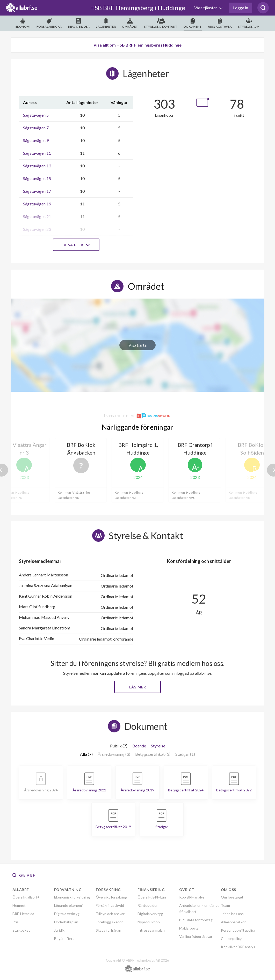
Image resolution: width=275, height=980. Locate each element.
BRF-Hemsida (23, 914)
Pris (16, 922)
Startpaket (21, 930)
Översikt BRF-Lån (152, 897)
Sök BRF (24, 875)
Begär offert (64, 938)
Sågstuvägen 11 (37, 153)
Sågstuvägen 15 (37, 178)
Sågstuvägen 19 (37, 204)
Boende (139, 746)
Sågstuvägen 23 (37, 229)
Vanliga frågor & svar (196, 936)
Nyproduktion (149, 922)
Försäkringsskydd (110, 905)
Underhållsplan (66, 922)
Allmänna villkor (233, 922)
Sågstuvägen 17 (37, 191)
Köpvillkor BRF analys (238, 947)
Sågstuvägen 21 (37, 216)
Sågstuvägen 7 (36, 128)
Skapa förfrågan (108, 930)
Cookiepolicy (231, 938)
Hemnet (19, 905)
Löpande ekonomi (68, 905)
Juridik (59, 930)
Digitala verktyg (67, 914)
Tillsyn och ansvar (110, 914)
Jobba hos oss (232, 914)
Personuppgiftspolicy (238, 930)
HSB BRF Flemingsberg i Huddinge (138, 8)
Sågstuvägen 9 (36, 140)
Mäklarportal (189, 928)
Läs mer (138, 687)
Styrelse (158, 746)
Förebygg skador (109, 922)
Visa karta (137, 345)
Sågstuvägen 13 (37, 166)
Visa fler (76, 245)
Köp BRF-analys (192, 897)
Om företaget (232, 897)
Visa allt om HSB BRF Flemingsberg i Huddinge (137, 45)
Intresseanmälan (151, 930)
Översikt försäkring (111, 897)
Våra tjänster (206, 8)
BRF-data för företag (196, 920)
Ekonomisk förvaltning (72, 897)
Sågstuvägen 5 (36, 115)
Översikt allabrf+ (26, 897)
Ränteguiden (148, 905)
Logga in (241, 8)
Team (225, 905)
